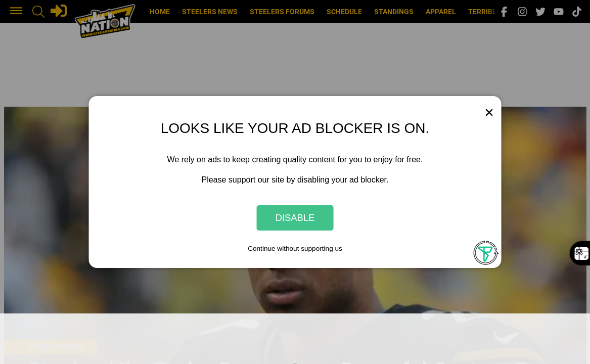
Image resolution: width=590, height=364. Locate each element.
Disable (295, 218)
